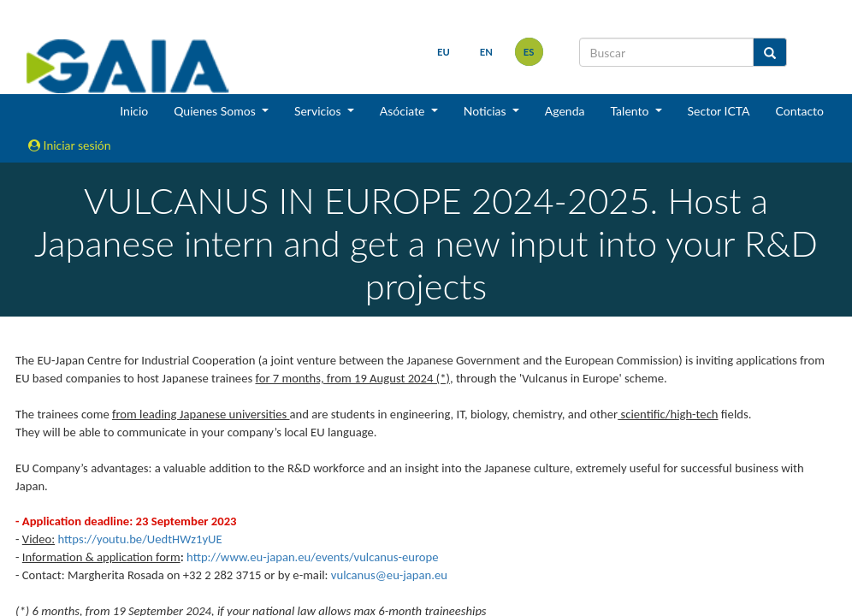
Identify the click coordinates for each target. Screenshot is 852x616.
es (529, 52)
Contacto (800, 111)
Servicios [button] (319, 111)
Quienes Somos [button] (216, 111)
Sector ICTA (719, 111)
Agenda (565, 111)
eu (444, 52)
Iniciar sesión (70, 145)
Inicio (134, 111)
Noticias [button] (487, 111)
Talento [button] (631, 111)
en (486, 52)
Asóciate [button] (404, 111)
